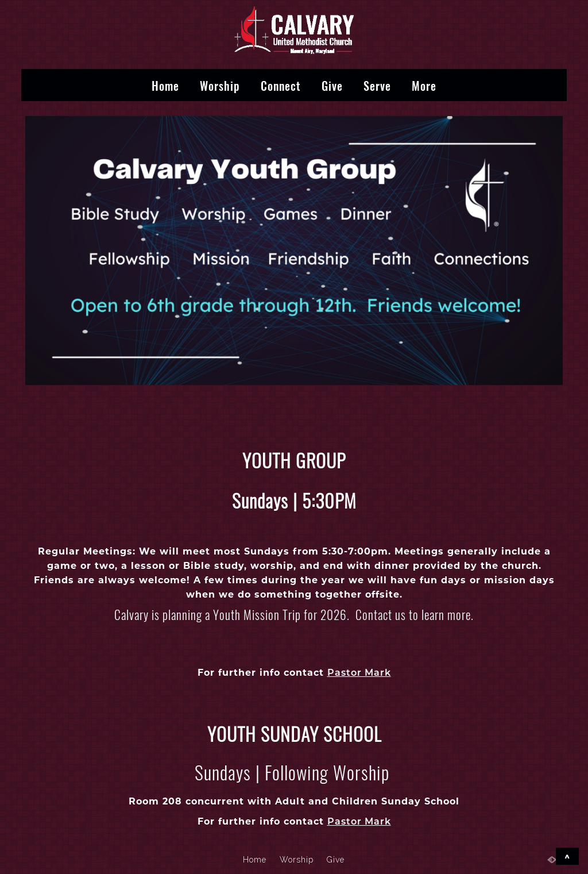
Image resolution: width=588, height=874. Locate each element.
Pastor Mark (359, 673)
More (424, 85)
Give (332, 85)
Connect (281, 85)
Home (165, 85)
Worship (220, 85)
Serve (377, 85)
